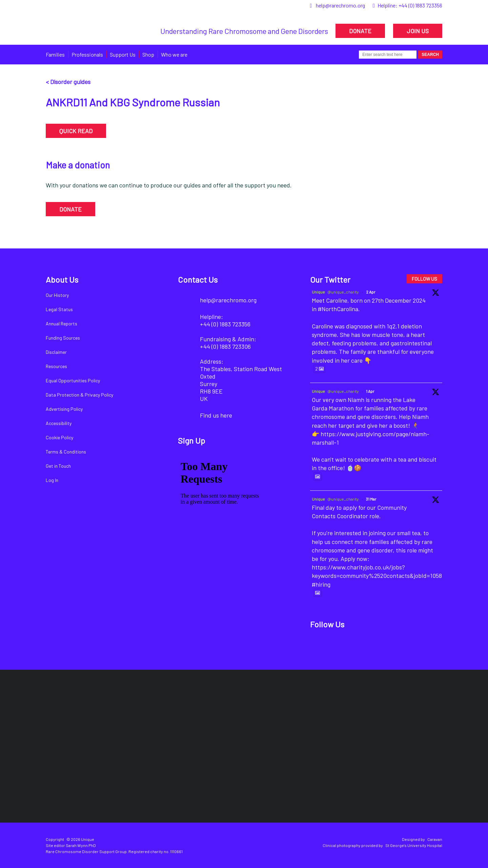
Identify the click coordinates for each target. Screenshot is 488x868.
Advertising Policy (64, 409)
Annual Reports (62, 324)
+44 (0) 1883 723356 (420, 5)
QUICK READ (76, 131)
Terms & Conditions (66, 452)
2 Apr (371, 292)
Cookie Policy (59, 437)
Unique (318, 292)
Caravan (435, 839)
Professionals (87, 54)
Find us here (216, 415)
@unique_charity (343, 292)
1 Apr (370, 391)
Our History (57, 295)
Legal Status (59, 309)
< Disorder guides (68, 82)
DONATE (360, 31)
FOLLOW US (424, 279)
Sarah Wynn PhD (81, 845)
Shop (148, 54)
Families (55, 54)
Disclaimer (56, 352)
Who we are (174, 54)
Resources (56, 366)
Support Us (123, 54)
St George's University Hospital (414, 845)
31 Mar (371, 499)
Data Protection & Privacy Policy (79, 395)
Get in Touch (58, 466)
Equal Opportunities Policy (73, 380)
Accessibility (59, 423)
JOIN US (418, 31)
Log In (52, 480)
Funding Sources (63, 338)
